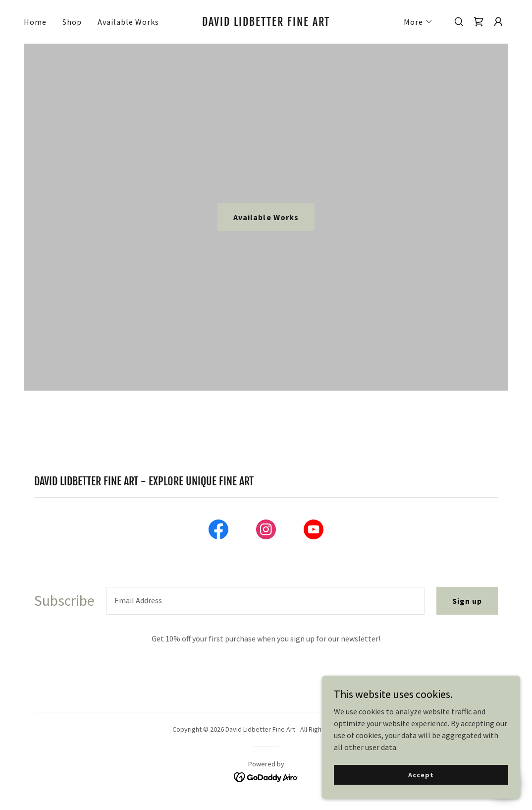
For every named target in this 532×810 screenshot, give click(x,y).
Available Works (266, 217)
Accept (421, 774)
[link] (266, 23)
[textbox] (266, 601)
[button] (418, 22)
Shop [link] (72, 22)
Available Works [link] (128, 22)
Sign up (467, 601)
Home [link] (35, 22)
